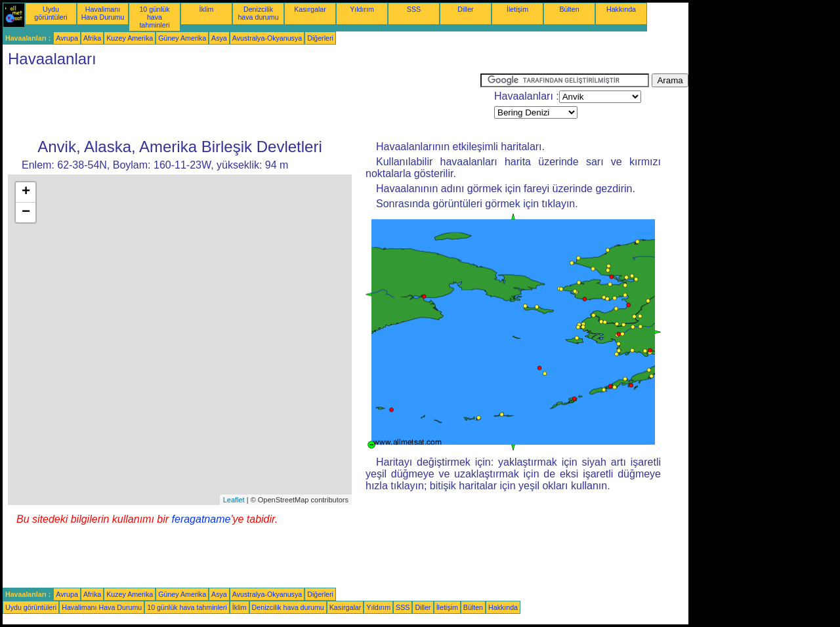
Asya (219, 38)
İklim (207, 9)
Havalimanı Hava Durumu (103, 13)
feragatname (201, 519)
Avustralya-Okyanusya (267, 38)
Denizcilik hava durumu (258, 13)
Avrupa (67, 38)
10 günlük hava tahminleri (154, 17)
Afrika (92, 38)
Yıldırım (362, 9)
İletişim (517, 9)
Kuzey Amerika (130, 38)
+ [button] (26, 192)
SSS (414, 9)
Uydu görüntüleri (51, 13)
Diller (465, 9)
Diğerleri (320, 38)
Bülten (569, 9)
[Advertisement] (241, 103)
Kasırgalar (310, 9)
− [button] (26, 212)
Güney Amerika (182, 38)
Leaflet (234, 500)
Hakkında (621, 9)
